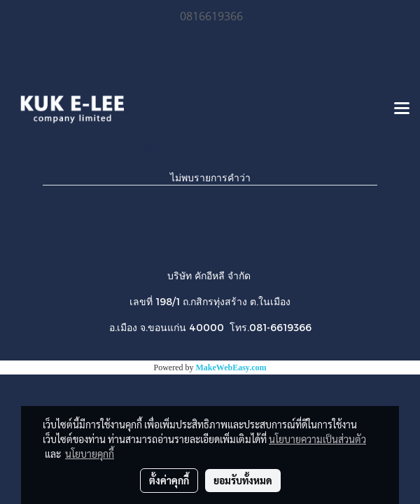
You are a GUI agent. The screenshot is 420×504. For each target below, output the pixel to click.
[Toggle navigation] (402, 109)
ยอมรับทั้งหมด (243, 480)
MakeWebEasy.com (231, 367)
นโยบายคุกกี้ (90, 454)
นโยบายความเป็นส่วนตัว (317, 439)
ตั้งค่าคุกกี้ (169, 480)
